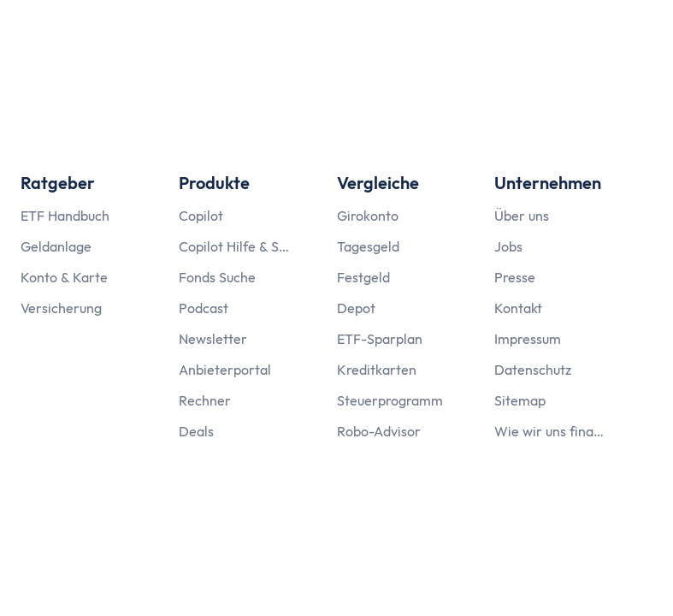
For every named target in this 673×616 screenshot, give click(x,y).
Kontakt (518, 308)
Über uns (522, 216)
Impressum (528, 339)
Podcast (204, 308)
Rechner (205, 400)
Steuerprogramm (390, 400)
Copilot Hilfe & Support (234, 246)
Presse (515, 277)
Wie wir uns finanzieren (550, 431)
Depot (356, 308)
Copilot (201, 216)
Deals (196, 431)
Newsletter (213, 339)
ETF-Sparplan (380, 339)
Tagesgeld (368, 246)
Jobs (508, 246)
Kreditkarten (377, 370)
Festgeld (363, 277)
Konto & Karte (64, 277)
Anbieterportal (225, 370)
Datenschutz (533, 370)
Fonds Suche (217, 277)
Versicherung (61, 308)
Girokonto (368, 216)
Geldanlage (56, 246)
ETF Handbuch (65, 216)
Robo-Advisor (379, 431)
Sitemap (520, 400)
